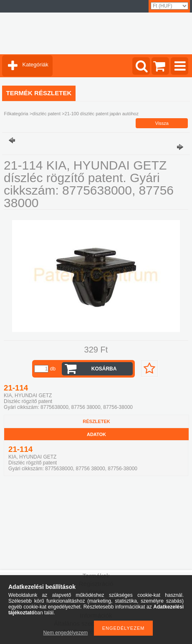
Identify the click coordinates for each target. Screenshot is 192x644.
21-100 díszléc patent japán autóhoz (102, 114)
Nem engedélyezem (66, 633)
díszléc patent (46, 114)
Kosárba (104, 369)
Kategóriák (35, 65)
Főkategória (16, 114)
